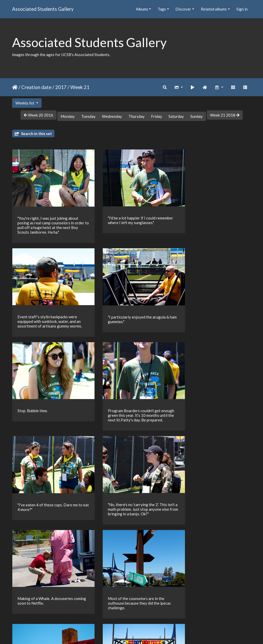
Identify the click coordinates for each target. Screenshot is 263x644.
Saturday (176, 116)
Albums (142, 9)
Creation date (36, 87)
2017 (61, 87)
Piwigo (142, 633)
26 (148, 614)
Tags (162, 9)
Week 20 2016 (39, 115)
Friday (157, 116)
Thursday (137, 116)
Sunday (196, 116)
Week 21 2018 (225, 115)
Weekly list (25, 103)
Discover (183, 9)
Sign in (242, 9)
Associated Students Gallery (43, 9)
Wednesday (112, 116)
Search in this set (33, 134)
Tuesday (88, 116)
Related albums (214, 9)
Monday (68, 116)
